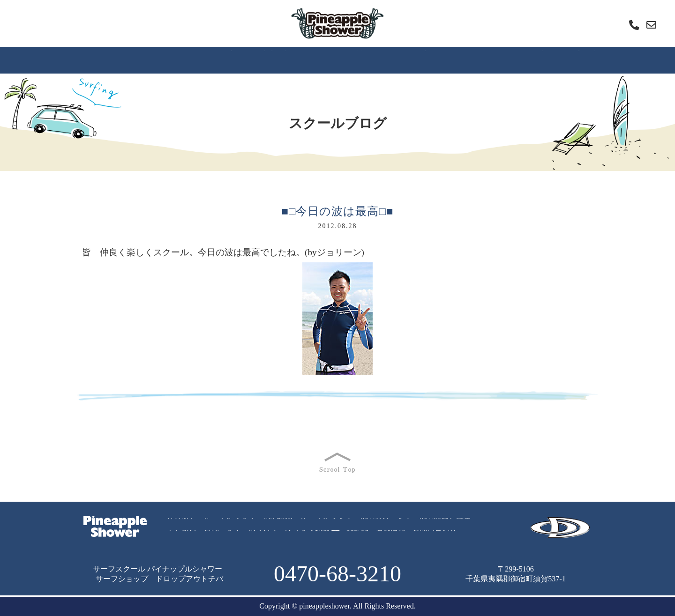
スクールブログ (415, 60)
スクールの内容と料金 (434, 523)
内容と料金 (280, 60)
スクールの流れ (216, 60)
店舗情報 (590, 60)
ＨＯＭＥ (85, 60)
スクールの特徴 (145, 60)
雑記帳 (545, 60)
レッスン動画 (487, 60)
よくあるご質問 (344, 60)
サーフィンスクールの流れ (345, 523)
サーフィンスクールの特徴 (248, 523)
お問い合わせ (435, 535)
